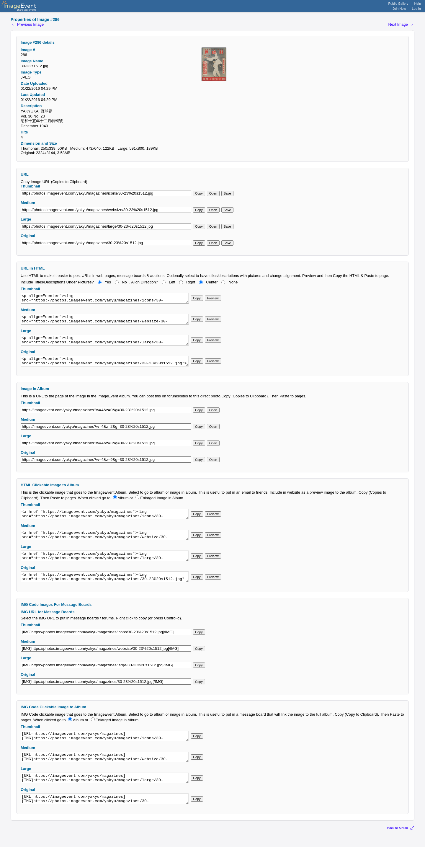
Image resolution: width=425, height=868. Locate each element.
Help (417, 4)
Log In (416, 9)
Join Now (399, 9)
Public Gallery (398, 4)
